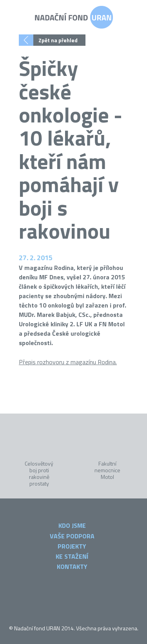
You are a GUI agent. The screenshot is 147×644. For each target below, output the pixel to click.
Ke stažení (72, 556)
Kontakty (72, 567)
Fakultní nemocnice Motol (107, 470)
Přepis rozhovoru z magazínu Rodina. (68, 362)
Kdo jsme (72, 525)
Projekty (72, 546)
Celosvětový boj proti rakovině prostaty (39, 473)
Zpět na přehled (58, 40)
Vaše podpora (72, 536)
